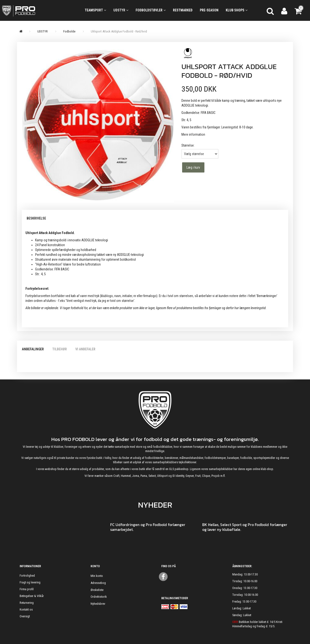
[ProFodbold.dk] (39, 10)
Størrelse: (188, 145)
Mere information (193, 134)
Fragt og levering (30, 582)
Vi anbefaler (85, 349)
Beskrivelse (36, 218)
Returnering (27, 603)
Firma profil (27, 589)
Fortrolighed (27, 576)
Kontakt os (26, 609)
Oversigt (25, 616)
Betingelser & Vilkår (32, 596)
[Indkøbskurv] (299, 10)
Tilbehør (60, 349)
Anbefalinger (33, 349)
